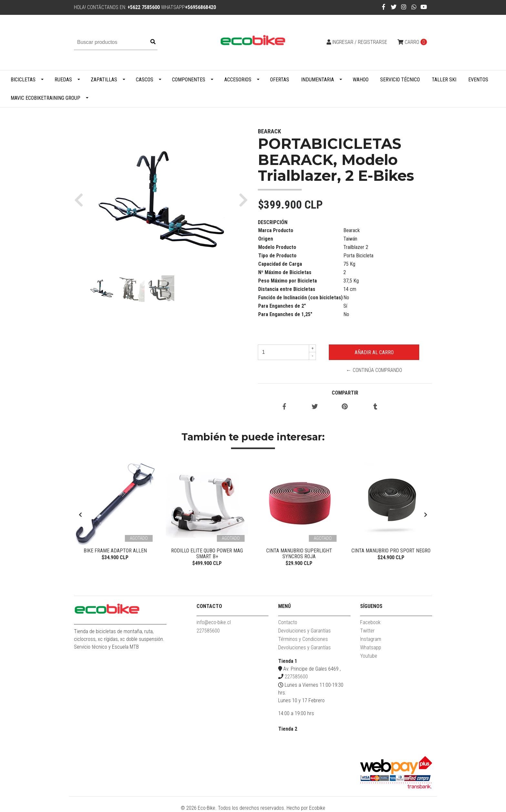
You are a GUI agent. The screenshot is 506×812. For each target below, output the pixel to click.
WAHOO (361, 80)
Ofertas (280, 80)
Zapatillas (104, 80)
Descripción (273, 222)
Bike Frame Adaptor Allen (115, 551)
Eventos (478, 80)
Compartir (345, 393)
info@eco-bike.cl (214, 622)
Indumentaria (318, 80)
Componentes (189, 80)
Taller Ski (444, 80)
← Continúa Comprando (374, 370)
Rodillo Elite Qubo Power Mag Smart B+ (207, 554)
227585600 (208, 631)
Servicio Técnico (400, 80)
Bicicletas (23, 80)
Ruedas (63, 80)
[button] (81, 200)
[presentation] (80, 515)
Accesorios (238, 80)
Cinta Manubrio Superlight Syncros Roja (299, 554)
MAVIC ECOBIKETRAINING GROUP (46, 98)
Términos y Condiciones (303, 639)
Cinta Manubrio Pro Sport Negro (391, 551)
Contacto (288, 622)
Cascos (145, 80)
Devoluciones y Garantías (304, 631)
